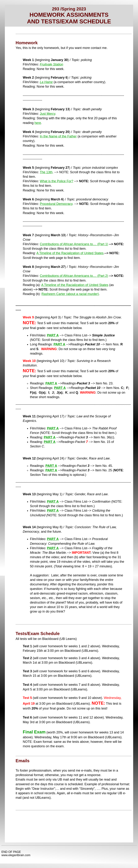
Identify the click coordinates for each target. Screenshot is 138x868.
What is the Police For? (57, 181)
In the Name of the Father (58, 136)
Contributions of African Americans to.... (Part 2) (74, 276)
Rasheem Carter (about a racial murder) (70, 294)
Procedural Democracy (56, 204)
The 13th (46, 172)
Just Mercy (48, 114)
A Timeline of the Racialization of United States (70, 253)
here (38, 123)
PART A (53, 335)
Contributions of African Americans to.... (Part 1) (74, 244)
